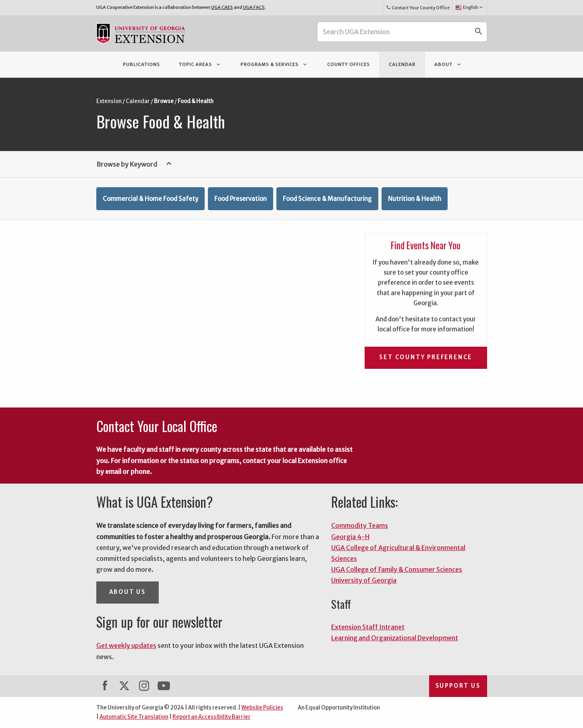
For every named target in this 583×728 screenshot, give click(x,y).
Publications (141, 64)
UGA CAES (222, 7)
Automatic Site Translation (134, 717)
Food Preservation (241, 199)
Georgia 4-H (350, 537)
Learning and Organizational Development (395, 638)
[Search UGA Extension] (394, 32)
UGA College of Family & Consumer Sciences (397, 569)
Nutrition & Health (415, 199)
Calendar (402, 64)
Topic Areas (200, 64)
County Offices (349, 64)
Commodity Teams (360, 525)
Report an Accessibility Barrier (212, 717)
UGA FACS (254, 7)
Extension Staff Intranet (368, 627)
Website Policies (262, 708)
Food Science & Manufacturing (327, 199)
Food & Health (196, 101)
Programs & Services (274, 64)
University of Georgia (364, 580)
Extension (109, 101)
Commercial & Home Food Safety (150, 199)
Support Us (458, 686)
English (470, 8)
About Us (128, 592)
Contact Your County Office (418, 8)
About (448, 64)
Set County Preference (426, 357)
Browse (164, 101)
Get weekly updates (126, 645)
